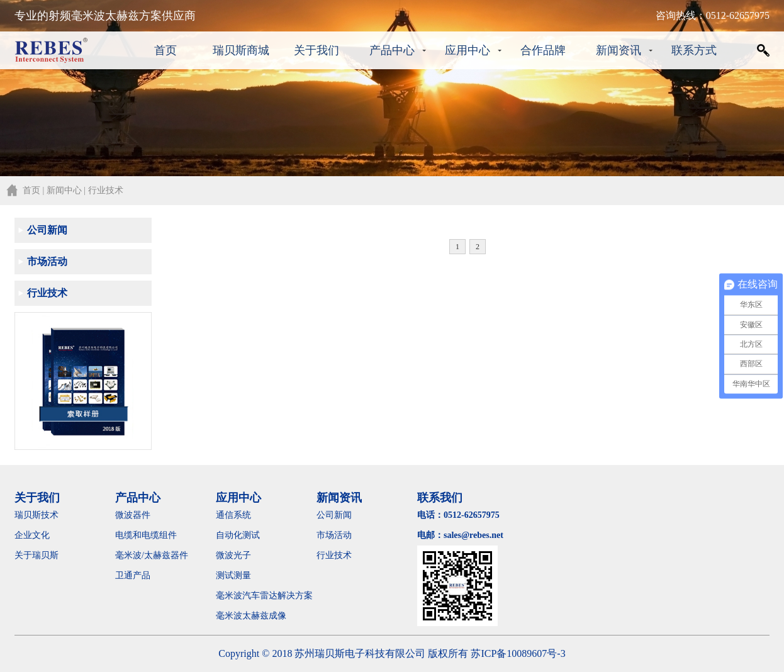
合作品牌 (543, 50)
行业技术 (47, 293)
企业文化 (32, 535)
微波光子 (233, 555)
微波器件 (133, 515)
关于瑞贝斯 (36, 555)
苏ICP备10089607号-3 (518, 653)
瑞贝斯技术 (36, 515)
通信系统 (233, 515)
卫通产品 (133, 575)
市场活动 (47, 261)
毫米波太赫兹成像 (260, 616)
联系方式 (694, 50)
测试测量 (233, 575)
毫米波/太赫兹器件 (152, 555)
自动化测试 (238, 535)
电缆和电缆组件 (146, 535)
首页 (165, 50)
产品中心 (392, 50)
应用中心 (468, 50)
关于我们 (316, 50)
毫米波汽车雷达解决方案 (264, 596)
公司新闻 (47, 230)
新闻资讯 (619, 50)
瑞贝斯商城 (241, 50)
